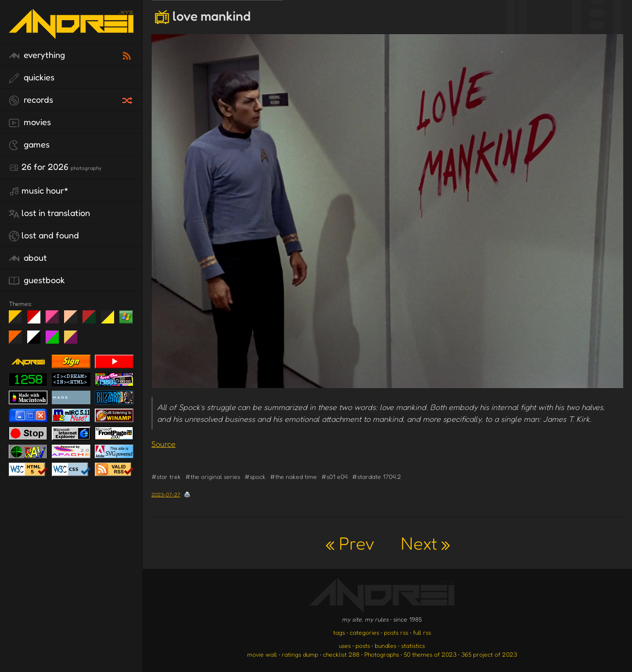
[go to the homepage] (71, 33)
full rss (422, 632)
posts (363, 645)
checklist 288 (341, 654)
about (28, 258)
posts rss (396, 632)
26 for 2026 (55, 167)
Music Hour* (39, 191)
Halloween (19, 341)
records (31, 100)
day (37, 320)
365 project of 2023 (489, 654)
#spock (255, 476)
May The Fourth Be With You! (111, 320)
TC (74, 341)
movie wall (262, 654)
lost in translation (49, 213)
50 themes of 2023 (430, 654)
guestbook (37, 280)
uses (345, 645)
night (19, 320)
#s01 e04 (334, 476)
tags (339, 632)
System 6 (37, 341)
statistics (413, 645)
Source (163, 444)
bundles (386, 645)
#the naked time (293, 476)
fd (55, 320)
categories (364, 632)
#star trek (166, 476)
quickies (32, 78)
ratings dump (300, 654)
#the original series (213, 476)
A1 (56, 341)
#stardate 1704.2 (377, 476)
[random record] (128, 99)
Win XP (126, 317)
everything (37, 55)
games (29, 145)
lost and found (44, 236)
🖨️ (187, 494)
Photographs (382, 654)
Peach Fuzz (74, 320)
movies (30, 122)
